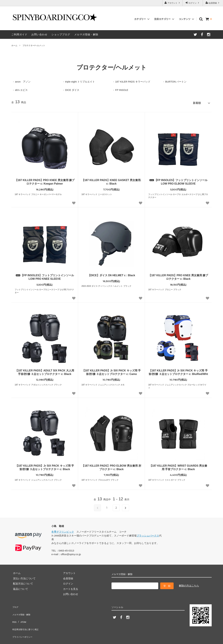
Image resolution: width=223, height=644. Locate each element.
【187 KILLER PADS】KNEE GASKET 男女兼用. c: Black (111, 180)
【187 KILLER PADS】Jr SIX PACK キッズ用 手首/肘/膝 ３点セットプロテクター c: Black (45, 466)
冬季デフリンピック (63, 530)
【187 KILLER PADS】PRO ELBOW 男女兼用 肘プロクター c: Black (111, 466)
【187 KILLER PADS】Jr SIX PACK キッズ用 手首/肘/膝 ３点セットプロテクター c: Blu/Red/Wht (178, 371)
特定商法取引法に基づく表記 (28, 620)
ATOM (22, 615)
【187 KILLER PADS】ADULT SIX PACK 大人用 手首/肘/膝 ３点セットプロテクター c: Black (45, 371)
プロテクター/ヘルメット (34, 46)
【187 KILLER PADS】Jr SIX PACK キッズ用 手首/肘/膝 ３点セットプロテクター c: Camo (111, 371)
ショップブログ (61, 34)
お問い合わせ (39, 34)
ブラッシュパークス (148, 534)
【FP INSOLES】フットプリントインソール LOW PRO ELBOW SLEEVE (178, 180)
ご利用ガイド (19, 34)
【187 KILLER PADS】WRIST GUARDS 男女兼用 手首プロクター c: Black (178, 466)
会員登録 (213, 3)
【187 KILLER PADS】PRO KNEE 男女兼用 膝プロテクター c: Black (178, 276)
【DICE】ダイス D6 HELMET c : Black (111, 274)
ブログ (15, 605)
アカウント (173, 3)
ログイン (193, 3)
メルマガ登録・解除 (86, 34)
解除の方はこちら (189, 584)
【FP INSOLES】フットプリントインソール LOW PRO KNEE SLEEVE (45, 276)
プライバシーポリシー (24, 626)
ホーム (14, 46)
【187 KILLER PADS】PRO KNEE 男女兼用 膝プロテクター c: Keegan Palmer (45, 180)
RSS (14, 615)
